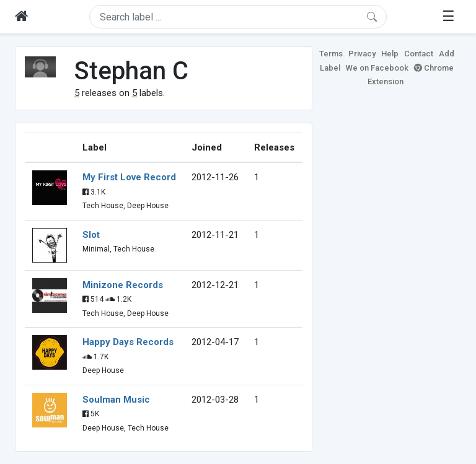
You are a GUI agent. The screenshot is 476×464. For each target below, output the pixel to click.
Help (390, 54)
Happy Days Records (128, 342)
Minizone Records (123, 285)
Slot (91, 235)
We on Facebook (377, 68)
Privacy (362, 54)
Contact (419, 54)
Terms (331, 54)
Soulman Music (116, 400)
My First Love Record (129, 177)
